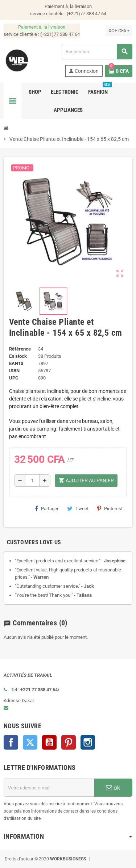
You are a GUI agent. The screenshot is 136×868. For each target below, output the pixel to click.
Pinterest (110, 508)
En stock (18, 356)
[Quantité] (32, 481)
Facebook (11, 742)
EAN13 (16, 363)
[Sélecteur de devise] (119, 31)
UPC (14, 378)
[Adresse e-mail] (49, 788)
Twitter (30, 742)
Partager (47, 508)
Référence (20, 349)
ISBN (14, 371)
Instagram (88, 742)
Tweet (78, 508)
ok (113, 788)
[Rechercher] (97, 52)
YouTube (49, 742)
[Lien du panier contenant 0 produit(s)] (119, 71)
